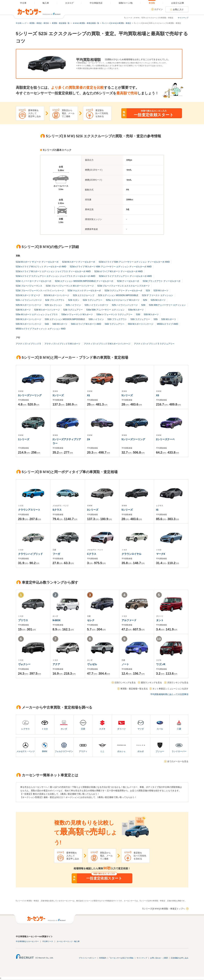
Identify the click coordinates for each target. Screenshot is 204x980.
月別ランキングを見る (178, 683)
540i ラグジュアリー (115, 324)
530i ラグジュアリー (140, 319)
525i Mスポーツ (158, 300)
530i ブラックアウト (117, 319)
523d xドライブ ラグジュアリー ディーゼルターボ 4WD (125, 276)
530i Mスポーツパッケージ (29, 319)
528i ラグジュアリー (73, 310)
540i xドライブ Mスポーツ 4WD (86, 324)
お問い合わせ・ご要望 (159, 958)
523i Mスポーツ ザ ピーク (28, 295)
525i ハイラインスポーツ (96, 305)
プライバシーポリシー (87, 958)
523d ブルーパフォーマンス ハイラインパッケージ (40, 291)
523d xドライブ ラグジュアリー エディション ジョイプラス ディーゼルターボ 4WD (56, 276)
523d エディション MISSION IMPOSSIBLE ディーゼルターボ (84, 281)
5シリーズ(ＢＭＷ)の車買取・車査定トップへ (164, 909)
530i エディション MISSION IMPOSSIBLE (65, 319)
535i (156, 319)
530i (138, 315)
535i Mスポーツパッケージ (29, 324)
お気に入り (178, 10)
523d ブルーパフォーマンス (29, 286)
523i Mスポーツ (161, 291)
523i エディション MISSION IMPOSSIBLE (118, 295)
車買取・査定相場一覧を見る (134, 689)
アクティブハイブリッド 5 (28, 344)
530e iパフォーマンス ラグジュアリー (114, 315)
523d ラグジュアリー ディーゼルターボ (123, 291)
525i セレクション (54, 305)
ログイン (159, 9)
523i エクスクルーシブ (84, 295)
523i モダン (74, 300)
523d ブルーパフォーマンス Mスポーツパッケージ (70, 286)
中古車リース (48, 941)
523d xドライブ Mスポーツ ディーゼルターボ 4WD (119, 271)
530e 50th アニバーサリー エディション (105, 310)
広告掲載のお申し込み (180, 958)
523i (148, 291)
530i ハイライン (96, 319)
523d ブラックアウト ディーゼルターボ (161, 281)
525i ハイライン (73, 305)
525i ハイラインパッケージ (125, 305)
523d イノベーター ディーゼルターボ (34, 281)
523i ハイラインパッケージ (29, 300)
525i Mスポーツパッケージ (29, 305)
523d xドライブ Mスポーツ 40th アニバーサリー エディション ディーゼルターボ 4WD (111, 267)
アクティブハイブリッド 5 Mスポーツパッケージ (107, 344)
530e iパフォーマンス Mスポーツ (77, 315)
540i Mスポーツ (60, 324)
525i (145, 300)
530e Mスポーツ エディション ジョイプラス (37, 315)
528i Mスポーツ (23, 310)
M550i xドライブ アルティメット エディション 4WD (41, 329)
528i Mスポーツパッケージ (47, 310)
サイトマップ (183, 18)
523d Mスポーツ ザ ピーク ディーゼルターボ (37, 262)
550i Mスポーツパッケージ (141, 324)
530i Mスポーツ (151, 315)
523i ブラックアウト (55, 300)
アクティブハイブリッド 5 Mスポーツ (62, 344)
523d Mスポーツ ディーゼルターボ (79, 262)
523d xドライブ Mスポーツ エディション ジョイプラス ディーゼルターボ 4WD (53, 271)
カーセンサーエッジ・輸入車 (68, 941)
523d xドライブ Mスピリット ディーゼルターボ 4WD (41, 267)
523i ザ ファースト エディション (157, 295)
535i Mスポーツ (169, 319)
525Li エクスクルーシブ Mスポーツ (123, 300)
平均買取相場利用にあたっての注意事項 (169, 694)
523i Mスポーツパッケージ (57, 295)
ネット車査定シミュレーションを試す (170, 689)
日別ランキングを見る (125, 683)
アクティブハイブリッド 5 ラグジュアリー (154, 344)
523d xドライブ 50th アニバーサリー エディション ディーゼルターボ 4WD (134, 262)
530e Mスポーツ (136, 310)
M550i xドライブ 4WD (168, 324)
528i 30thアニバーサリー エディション (167, 305)
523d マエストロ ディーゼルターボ (84, 291)
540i (47, 324)
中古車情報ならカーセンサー (27, 941)
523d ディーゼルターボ (128, 281)
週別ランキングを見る (151, 683)
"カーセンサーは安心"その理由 (121, 958)
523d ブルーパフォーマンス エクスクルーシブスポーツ (123, 286)
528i (143, 305)
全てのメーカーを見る (178, 761)
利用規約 (103, 958)
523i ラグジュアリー (93, 300)
